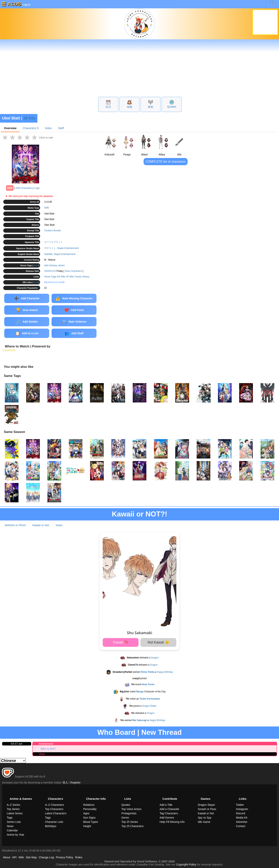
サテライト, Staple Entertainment (62, 248)
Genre (125, 818)
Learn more (237, 7)
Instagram (242, 809)
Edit (10, 188)
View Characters (73, 271)
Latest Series (15, 813)
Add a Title (166, 805)
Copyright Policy (186, 865)
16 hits (29, 118)
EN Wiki (61, 277)
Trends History (82, 277)
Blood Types (91, 822)
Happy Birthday (165, 672)
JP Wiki (70, 277)
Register (76, 782)
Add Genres (167, 818)
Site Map (31, 857)
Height (87, 826)
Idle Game (204, 822)
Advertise (242, 822)
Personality (90, 809)
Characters (31, 128)
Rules (79, 857)
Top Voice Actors (131, 809)
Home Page (50, 277)
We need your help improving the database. (31, 196)
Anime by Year (15, 835)
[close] (252, 7)
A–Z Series (13, 805)
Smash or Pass (207, 809)
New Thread (161, 732)
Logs (37, 188)
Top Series (13, 809)
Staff (61, 128)
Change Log (46, 857)
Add (36, 265)
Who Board (116, 732)
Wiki (21, 857)
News (10, 826)
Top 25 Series (130, 822)
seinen (61, 265)
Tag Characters (169, 813)
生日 (108, 107)
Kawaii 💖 (121, 642)
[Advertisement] (139, 68)
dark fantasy (50, 265)
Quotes (172, 107)
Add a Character (170, 809)
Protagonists (129, 813)
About (7, 857)
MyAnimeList (51, 282)
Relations (89, 805)
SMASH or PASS (15, 525)
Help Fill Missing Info (172, 822)
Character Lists (54, 822)
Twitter (240, 805)
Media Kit (242, 818)
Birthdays (51, 826)
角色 (151, 107)
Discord (241, 813)
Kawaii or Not (41, 525)
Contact (241, 826)
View (42, 754)
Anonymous (46, 744)
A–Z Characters (54, 805)
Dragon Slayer (207, 805)
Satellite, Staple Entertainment (60, 254)
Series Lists (14, 822)
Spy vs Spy (205, 818)
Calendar (12, 830)
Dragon (155, 658)
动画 (129, 107)
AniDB (61, 282)
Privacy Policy (65, 857)
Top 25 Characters (132, 826)
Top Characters (54, 809)
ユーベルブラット (53, 242)
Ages (86, 813)
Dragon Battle (149, 706)
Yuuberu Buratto (53, 231)
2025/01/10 (50, 271)
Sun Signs (89, 818)
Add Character (24, 188)
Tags (10, 818)
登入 (65, 782)
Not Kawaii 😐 (158, 642)
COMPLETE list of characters (166, 162)
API (14, 857)
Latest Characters (56, 813)
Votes (48, 128)
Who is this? (48, 749)
